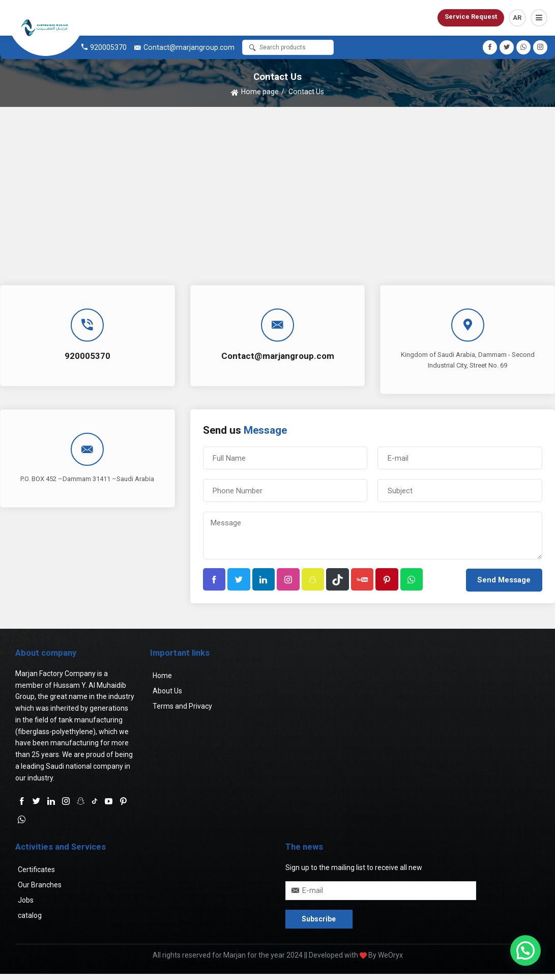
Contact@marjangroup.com (189, 47)
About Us (167, 691)
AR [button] (517, 18)
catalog (30, 916)
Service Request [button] (470, 17)
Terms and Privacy (182, 707)
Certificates (36, 870)
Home (162, 676)
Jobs (26, 901)
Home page (260, 92)
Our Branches (40, 885)
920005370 (108, 47)
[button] (539, 18)
